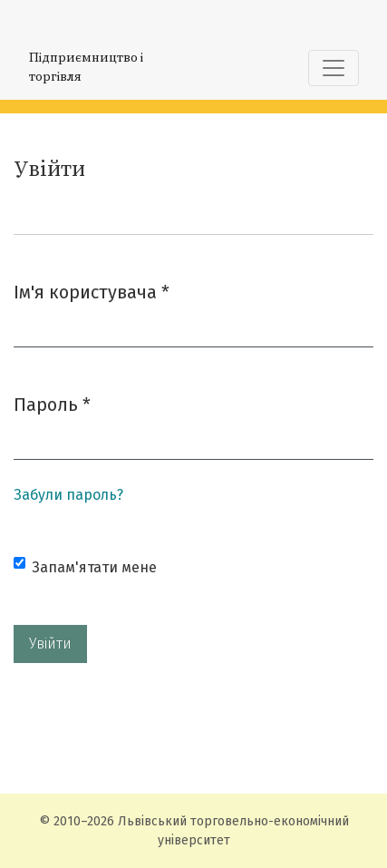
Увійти (50, 644)
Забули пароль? (68, 495)
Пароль (52, 403)
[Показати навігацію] (334, 68)
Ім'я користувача (92, 291)
